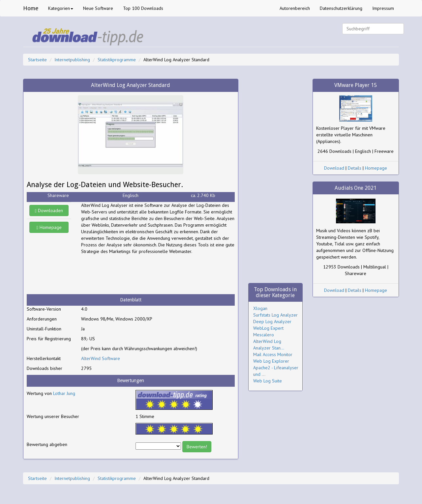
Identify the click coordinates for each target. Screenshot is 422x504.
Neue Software (98, 8)
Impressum (383, 8)
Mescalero (264, 335)
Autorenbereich (295, 8)
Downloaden (49, 210)
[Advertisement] (134, 274)
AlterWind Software (101, 358)
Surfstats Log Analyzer (275, 315)
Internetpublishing (72, 60)
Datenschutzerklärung (341, 8)
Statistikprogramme (117, 60)
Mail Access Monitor (273, 354)
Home (31, 8)
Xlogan (260, 308)
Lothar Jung (64, 393)
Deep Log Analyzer (272, 322)
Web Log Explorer (271, 361)
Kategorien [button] (61, 8)
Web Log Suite (268, 381)
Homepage (49, 227)
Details (355, 168)
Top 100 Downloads (143, 8)
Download (334, 168)
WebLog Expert (268, 328)
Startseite (37, 60)
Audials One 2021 (356, 188)
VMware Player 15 (356, 85)
